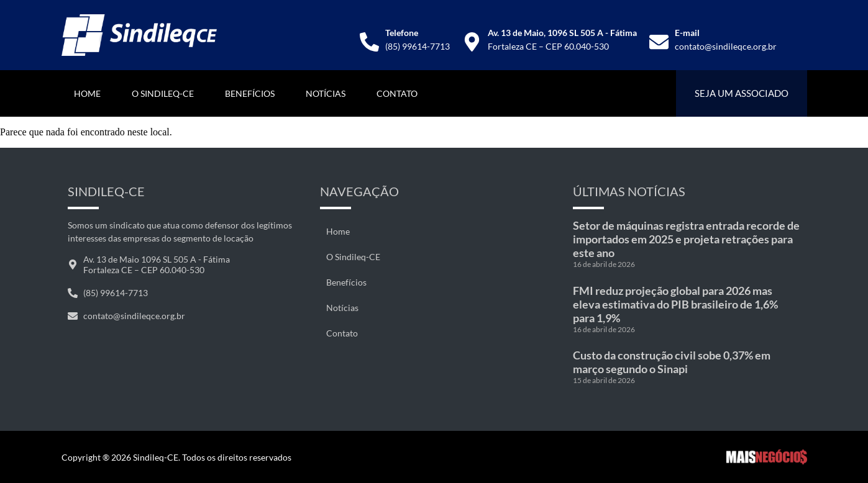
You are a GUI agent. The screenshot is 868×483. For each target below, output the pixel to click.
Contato (397, 93)
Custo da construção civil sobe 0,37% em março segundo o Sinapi (672, 362)
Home (87, 93)
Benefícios (250, 93)
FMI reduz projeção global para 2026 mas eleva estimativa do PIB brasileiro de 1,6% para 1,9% (675, 304)
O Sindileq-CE (163, 93)
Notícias (326, 93)
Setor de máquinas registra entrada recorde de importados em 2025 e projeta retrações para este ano (686, 239)
